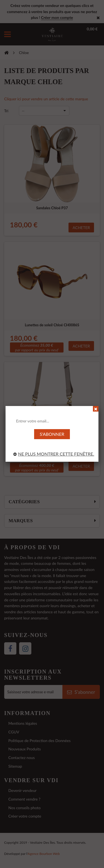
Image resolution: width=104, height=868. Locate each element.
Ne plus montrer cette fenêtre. (54, 454)
